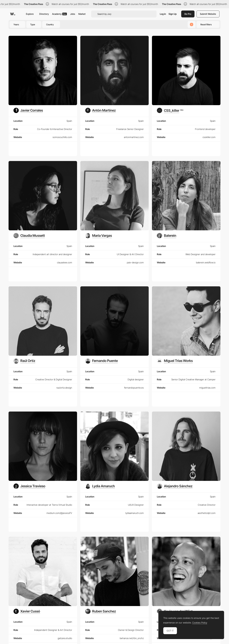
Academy (59, 14)
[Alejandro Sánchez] (175, 486)
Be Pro (188, 14)
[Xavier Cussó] (27, 611)
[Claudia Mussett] (29, 236)
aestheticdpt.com (207, 513)
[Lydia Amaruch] (100, 486)
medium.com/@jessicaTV (59, 513)
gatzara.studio (65, 638)
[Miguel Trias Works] (175, 361)
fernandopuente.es (134, 388)
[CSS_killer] (170, 110)
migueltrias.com (207, 388)
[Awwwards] (13, 14)
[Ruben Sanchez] (101, 611)
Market (82, 14)
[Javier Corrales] (28, 110)
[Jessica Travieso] (29, 486)
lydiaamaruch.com (135, 513)
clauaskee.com (65, 262)
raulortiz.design (64, 388)
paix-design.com (135, 262)
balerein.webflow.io (206, 262)
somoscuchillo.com (62, 137)
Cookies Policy (200, 623)
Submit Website (208, 14)
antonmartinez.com (134, 137)
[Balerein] (166, 236)
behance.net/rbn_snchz (132, 638)
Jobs (73, 14)
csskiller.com (209, 137)
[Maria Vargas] (99, 236)
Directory (44, 14)
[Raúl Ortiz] (24, 361)
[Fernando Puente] (102, 361)
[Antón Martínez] (101, 110)
